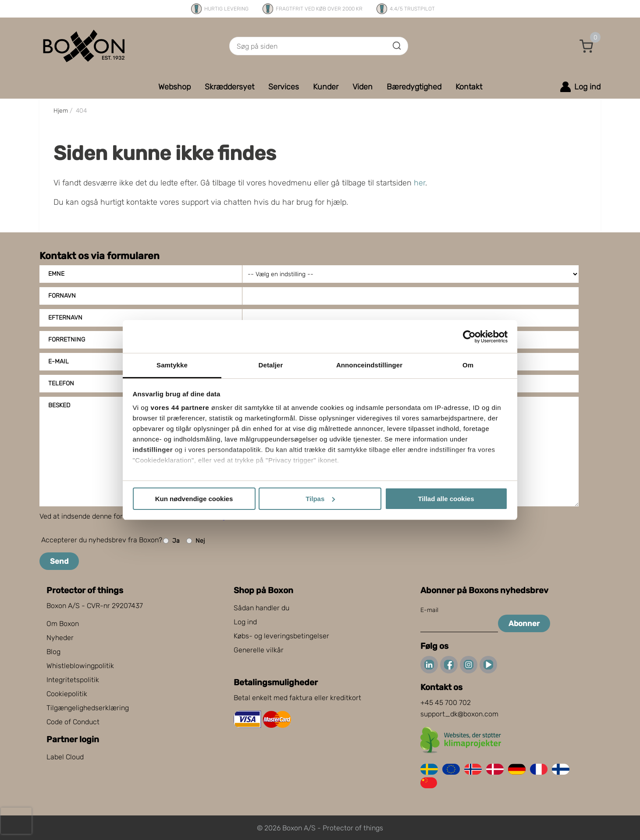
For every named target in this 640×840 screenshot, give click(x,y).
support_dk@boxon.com (459, 714)
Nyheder (60, 638)
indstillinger (153, 450)
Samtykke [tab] (172, 365)
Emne (56, 274)
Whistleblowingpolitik (80, 666)
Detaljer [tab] (271, 365)
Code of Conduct (73, 722)
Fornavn (62, 296)
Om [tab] (468, 365)
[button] (587, 46)
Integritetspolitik (73, 680)
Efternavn (65, 318)
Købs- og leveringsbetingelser (281, 636)
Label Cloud (65, 757)
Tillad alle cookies (446, 499)
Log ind (245, 622)
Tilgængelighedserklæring (88, 708)
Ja (171, 541)
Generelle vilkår (259, 650)
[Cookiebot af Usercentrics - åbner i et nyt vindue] (469, 337)
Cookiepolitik (67, 694)
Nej (196, 541)
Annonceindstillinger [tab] (369, 365)
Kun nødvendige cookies (194, 499)
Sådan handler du (261, 608)
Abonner (524, 623)
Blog (53, 652)
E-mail (429, 610)
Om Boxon (63, 624)
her (420, 183)
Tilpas (320, 499)
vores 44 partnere (180, 408)
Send (59, 561)
